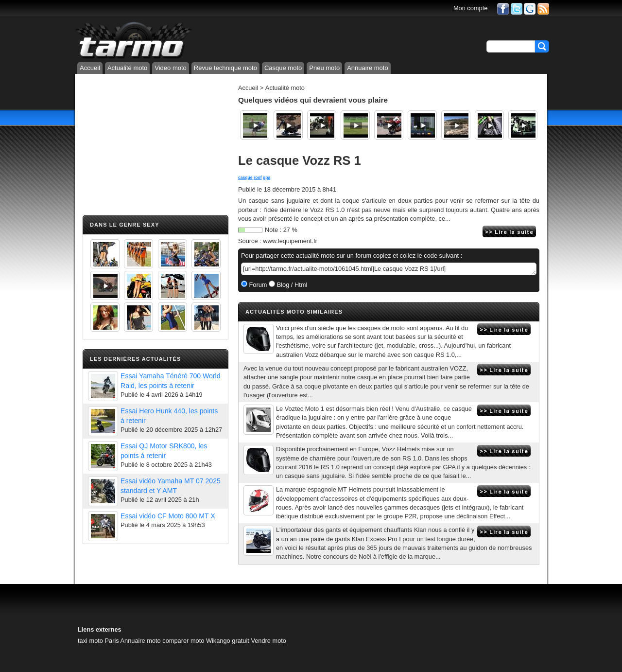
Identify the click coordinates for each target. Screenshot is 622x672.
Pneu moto (324, 68)
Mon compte (470, 8)
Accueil (90, 68)
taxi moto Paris (98, 641)
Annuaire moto (368, 68)
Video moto (171, 68)
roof (258, 177)
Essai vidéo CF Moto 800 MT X (168, 516)
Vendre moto (268, 641)
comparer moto (183, 641)
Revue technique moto (225, 68)
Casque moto (283, 68)
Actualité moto (127, 68)
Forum (257, 285)
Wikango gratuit (228, 641)
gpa (267, 177)
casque (245, 177)
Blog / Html (291, 285)
